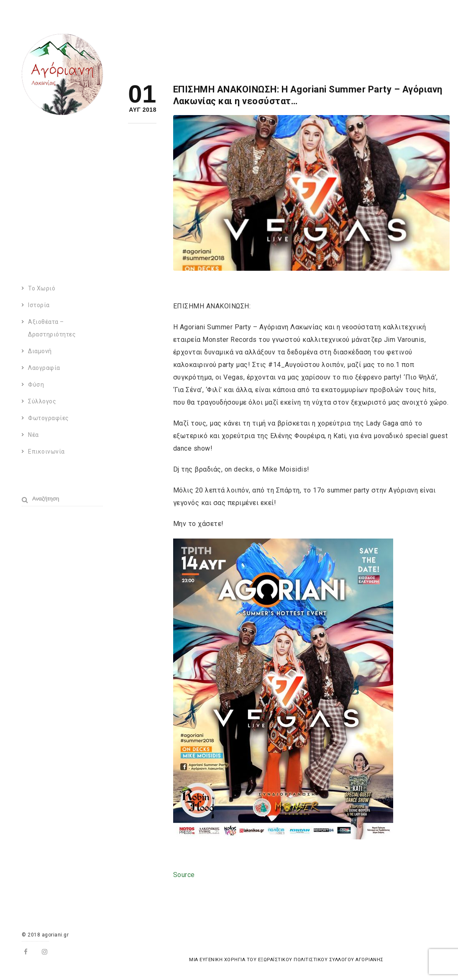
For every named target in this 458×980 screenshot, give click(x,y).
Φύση (36, 385)
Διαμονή (40, 351)
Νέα (33, 435)
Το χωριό (42, 288)
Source (184, 875)
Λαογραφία (44, 368)
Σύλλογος (42, 401)
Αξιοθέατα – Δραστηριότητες (52, 328)
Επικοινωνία (46, 452)
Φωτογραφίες (49, 418)
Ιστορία (39, 305)
